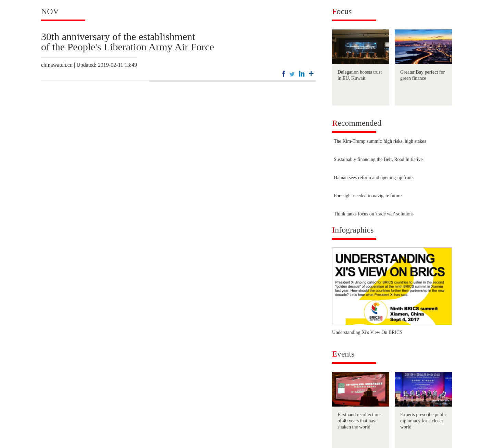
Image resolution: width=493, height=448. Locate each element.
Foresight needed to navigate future (368, 196)
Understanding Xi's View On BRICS (367, 332)
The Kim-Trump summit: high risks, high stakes (380, 141)
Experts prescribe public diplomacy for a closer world (424, 421)
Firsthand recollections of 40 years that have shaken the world (359, 421)
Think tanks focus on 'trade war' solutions (374, 214)
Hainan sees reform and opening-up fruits (374, 178)
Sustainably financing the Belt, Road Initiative (378, 159)
